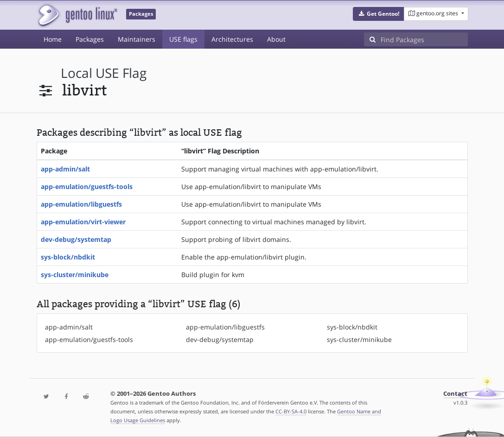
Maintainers (137, 39)
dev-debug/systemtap (76, 239)
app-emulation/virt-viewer (83, 222)
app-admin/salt (65, 169)
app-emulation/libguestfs (81, 204)
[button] (379, 14)
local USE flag (104, 73)
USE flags (183, 39)
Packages (90, 39)
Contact (455, 394)
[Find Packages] (424, 39)
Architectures (232, 39)
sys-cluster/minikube (75, 275)
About (276, 39)
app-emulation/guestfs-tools (87, 187)
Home (53, 39)
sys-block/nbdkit (68, 257)
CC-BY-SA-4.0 (291, 411)
